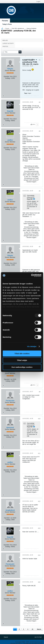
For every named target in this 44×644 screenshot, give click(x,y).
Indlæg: (8, 78)
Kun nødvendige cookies (22, 367)
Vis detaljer (32, 346)
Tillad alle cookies (22, 353)
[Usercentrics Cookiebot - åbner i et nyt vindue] (31, 275)
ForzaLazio (10, 401)
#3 (40, 131)
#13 (39, 528)
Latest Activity (8, 43)
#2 (40, 102)
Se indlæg (34, 199)
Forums (5, 21)
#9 (40, 392)
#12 (39, 501)
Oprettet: (7, 76)
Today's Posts (7, 24)
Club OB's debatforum (18, 28)
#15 (39, 582)
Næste (39, 629)
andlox (10, 140)
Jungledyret (10, 510)
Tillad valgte (22, 360)
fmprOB (10, 111)
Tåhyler (10, 69)
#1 (40, 60)
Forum (7, 28)
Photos (5, 46)
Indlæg (5, 40)
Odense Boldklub (31, 28)
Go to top (38, 637)
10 (32, 629)
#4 (40, 191)
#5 (40, 247)
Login (38, 2)
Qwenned (10, 428)
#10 (39, 419)
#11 (39, 453)
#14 (39, 555)
